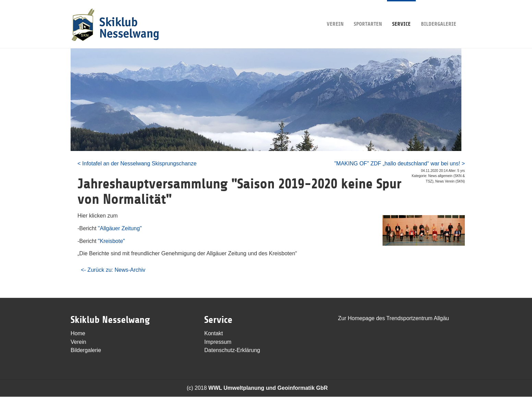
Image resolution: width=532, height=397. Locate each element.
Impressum (218, 342)
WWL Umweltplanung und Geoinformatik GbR (268, 388)
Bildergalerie (439, 14)
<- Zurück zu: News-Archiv (113, 270)
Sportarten (368, 14)
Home (78, 333)
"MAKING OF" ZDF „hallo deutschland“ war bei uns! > (400, 164)
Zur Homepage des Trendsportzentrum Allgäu (394, 318)
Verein (335, 14)
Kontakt (214, 333)
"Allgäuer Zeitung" (120, 228)
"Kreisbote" (112, 241)
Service (401, 14)
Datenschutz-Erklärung (232, 350)
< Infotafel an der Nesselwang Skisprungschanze (137, 164)
